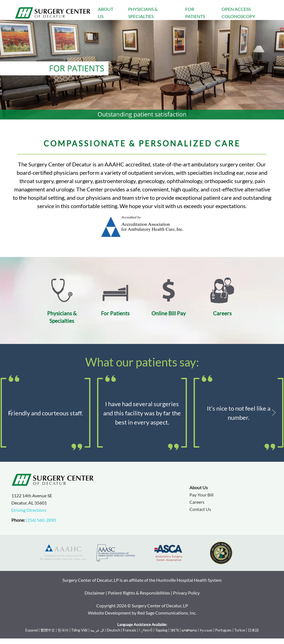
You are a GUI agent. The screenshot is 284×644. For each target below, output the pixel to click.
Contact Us (200, 509)
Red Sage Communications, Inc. (167, 613)
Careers (197, 502)
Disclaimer (95, 593)
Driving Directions (29, 510)
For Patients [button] (195, 13)
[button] (10, 413)
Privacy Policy (186, 593)
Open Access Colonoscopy (238, 13)
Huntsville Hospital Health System (189, 580)
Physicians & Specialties (143, 13)
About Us (106, 13)
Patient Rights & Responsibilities (139, 593)
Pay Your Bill (201, 495)
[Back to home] (53, 13)
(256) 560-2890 (41, 520)
